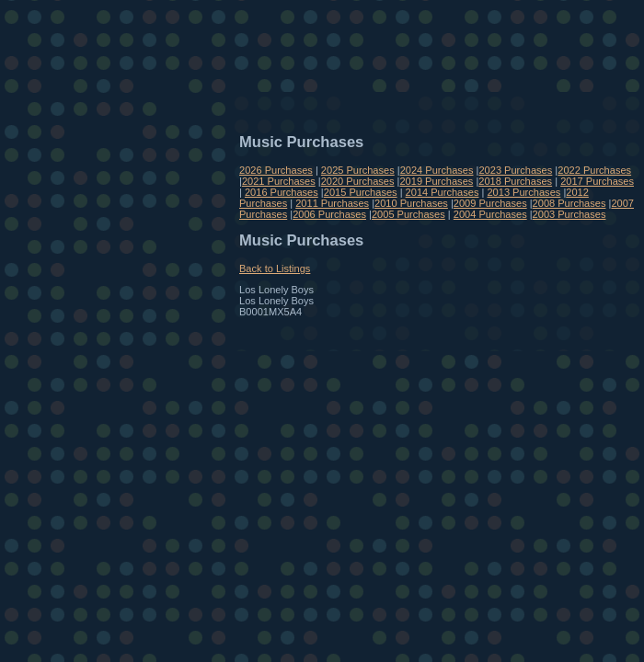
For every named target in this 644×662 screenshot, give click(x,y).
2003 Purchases (569, 214)
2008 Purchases (569, 203)
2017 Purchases (597, 181)
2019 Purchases (436, 181)
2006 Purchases (329, 214)
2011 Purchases (332, 203)
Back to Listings (275, 268)
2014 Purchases (443, 192)
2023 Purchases (515, 170)
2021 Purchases (279, 181)
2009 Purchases (490, 203)
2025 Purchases (358, 170)
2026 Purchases (276, 170)
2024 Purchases (437, 170)
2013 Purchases (523, 192)
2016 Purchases (282, 192)
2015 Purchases (361, 192)
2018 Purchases (515, 181)
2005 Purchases (408, 214)
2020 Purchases (358, 181)
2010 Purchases (411, 203)
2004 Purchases (490, 214)
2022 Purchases (594, 170)
